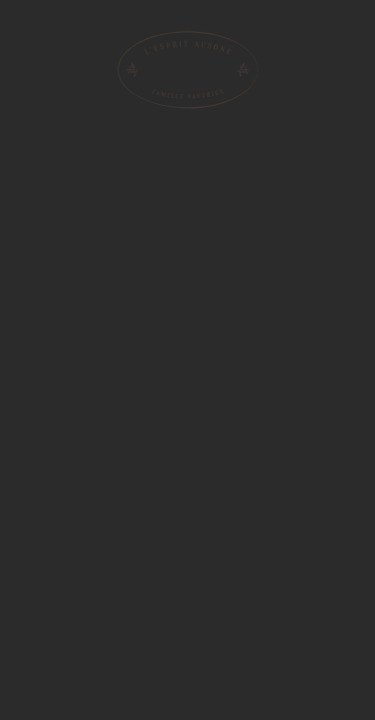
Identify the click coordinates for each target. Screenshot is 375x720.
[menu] (30, 28)
